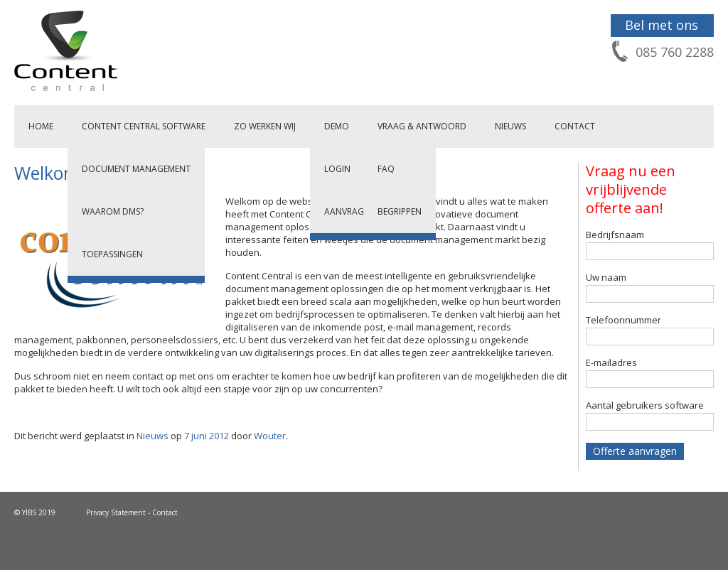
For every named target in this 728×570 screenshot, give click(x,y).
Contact (575, 126)
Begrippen (400, 211)
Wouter (270, 436)
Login (337, 169)
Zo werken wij (265, 126)
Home (41, 126)
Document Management (136, 169)
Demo (337, 126)
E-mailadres (611, 362)
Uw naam (606, 277)
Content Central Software (144, 126)
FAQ (386, 169)
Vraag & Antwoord (422, 126)
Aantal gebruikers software (645, 405)
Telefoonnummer (623, 320)
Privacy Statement (116, 512)
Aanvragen (349, 211)
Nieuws (510, 126)
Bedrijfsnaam (615, 235)
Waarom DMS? (113, 211)
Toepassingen (112, 254)
